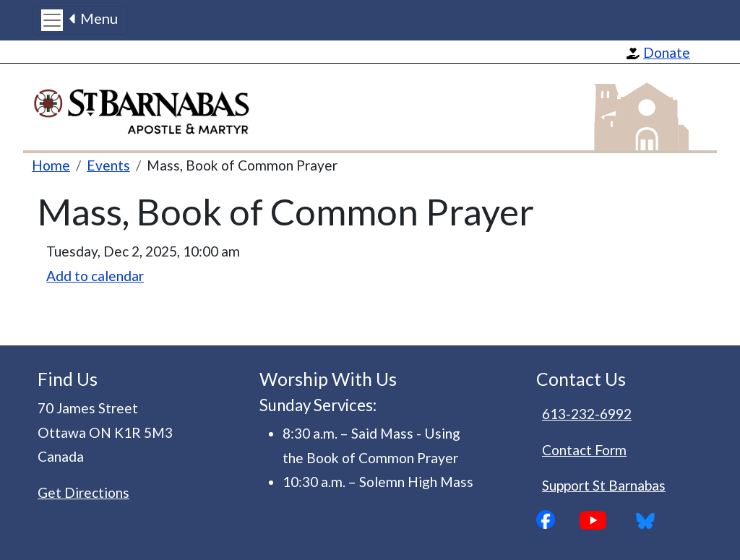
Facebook (558, 520)
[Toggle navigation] (79, 20)
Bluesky (650, 520)
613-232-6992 (587, 414)
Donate (667, 52)
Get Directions (83, 492)
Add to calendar (95, 276)
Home (51, 165)
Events (108, 165)
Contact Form (584, 450)
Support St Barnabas (604, 485)
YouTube (604, 520)
